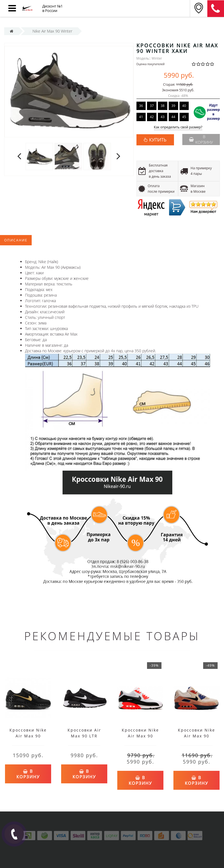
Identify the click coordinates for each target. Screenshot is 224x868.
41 (141, 117)
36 (141, 106)
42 (152, 117)
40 (184, 106)
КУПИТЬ (158, 140)
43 (163, 117)
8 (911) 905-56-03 (216, 9)
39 (173, 106)
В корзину (201, 139)
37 (152, 106)
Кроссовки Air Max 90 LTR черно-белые (84, 736)
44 (173, 117)
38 (163, 106)
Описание (16, 240)
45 (184, 117)
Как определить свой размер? (178, 127)
